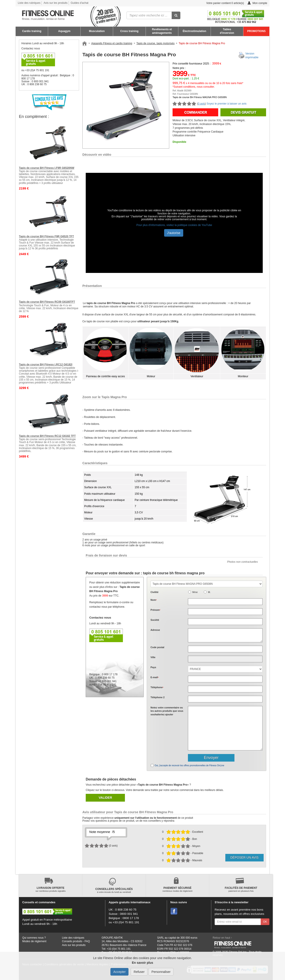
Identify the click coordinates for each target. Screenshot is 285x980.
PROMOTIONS (256, 31)
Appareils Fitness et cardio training (112, 43)
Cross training (129, 31)
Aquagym (64, 31)
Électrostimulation (195, 31)
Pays (153, 667)
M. (209, 592)
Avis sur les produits (56, 3)
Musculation (97, 31)
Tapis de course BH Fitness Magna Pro (202, 43)
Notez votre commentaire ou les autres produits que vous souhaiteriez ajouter (167, 711)
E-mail (155, 677)
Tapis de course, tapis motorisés (155, 43)
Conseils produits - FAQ (76, 941)
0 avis (201, 104)
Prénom (155, 610)
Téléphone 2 (158, 697)
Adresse (155, 630)
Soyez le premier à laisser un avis (227, 104)
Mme (195, 592)
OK (265, 922)
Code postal (157, 647)
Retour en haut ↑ (222, 938)
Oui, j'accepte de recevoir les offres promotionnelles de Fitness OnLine (189, 765)
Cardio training (32, 31)
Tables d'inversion (227, 31)
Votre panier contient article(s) (222, 3)
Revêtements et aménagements (162, 31)
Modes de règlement (34, 941)
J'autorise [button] (174, 233)
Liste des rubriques (29, 3)
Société (155, 620)
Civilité (154, 592)
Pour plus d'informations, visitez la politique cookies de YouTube (174, 225)
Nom (154, 600)
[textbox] (225, 649)
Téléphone (157, 687)
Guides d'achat (79, 3)
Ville (153, 657)
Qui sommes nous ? (34, 938)
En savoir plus (142, 963)
